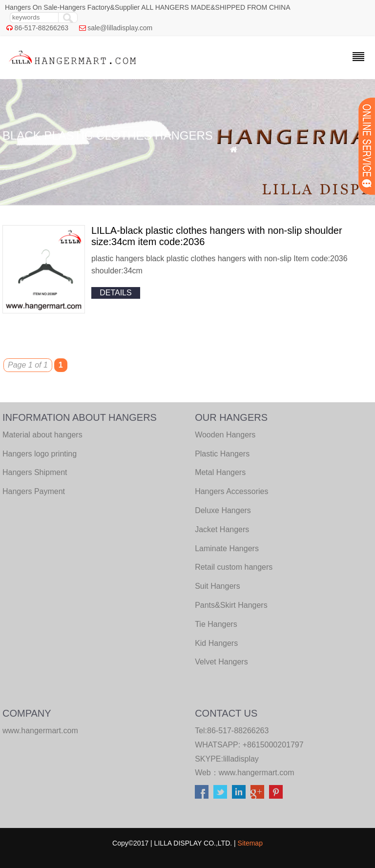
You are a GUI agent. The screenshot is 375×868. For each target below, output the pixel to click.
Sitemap (250, 843)
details (116, 293)
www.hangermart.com (257, 773)
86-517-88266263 (42, 28)
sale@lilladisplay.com (120, 28)
